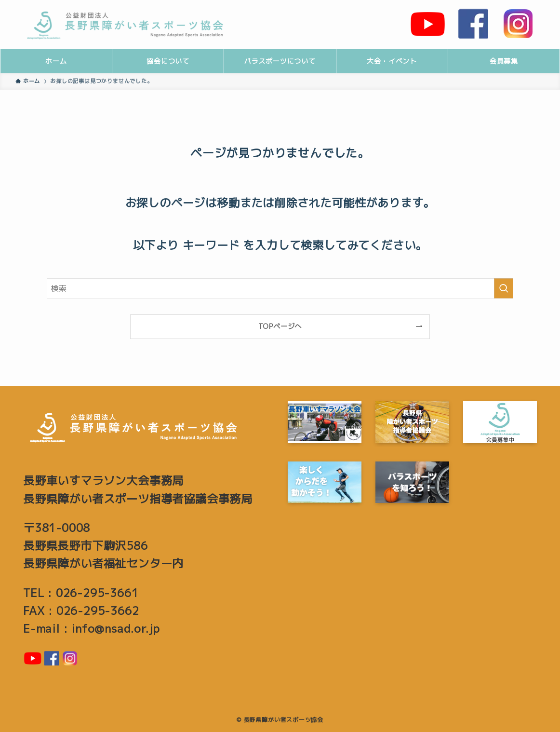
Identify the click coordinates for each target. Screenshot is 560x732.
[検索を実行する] (504, 288)
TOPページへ (280, 326)
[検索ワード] (280, 288)
